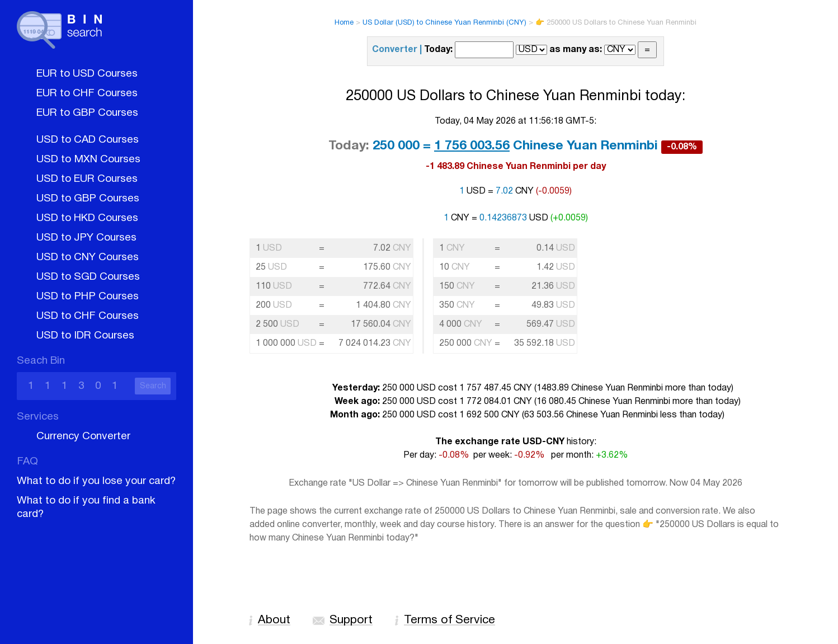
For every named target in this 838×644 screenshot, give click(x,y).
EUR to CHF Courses (87, 93)
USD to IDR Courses (85, 336)
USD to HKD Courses (87, 218)
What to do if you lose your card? (96, 481)
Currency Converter (83, 436)
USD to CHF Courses (88, 316)
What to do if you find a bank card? (86, 507)
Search (153, 386)
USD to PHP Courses (88, 297)
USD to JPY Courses (86, 238)
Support (351, 620)
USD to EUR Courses (87, 179)
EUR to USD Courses (87, 74)
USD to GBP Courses (88, 199)
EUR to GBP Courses (87, 113)
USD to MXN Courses (88, 159)
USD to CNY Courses (88, 257)
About (274, 620)
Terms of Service (449, 620)
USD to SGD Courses (88, 277)
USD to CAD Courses (88, 140)
